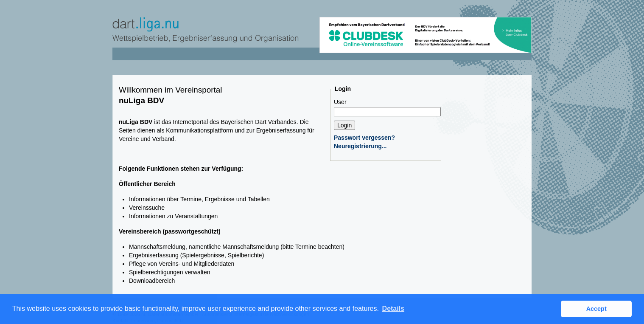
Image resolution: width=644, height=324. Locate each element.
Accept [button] (596, 309)
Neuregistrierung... (360, 146)
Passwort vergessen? (364, 138)
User (340, 102)
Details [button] (393, 309)
